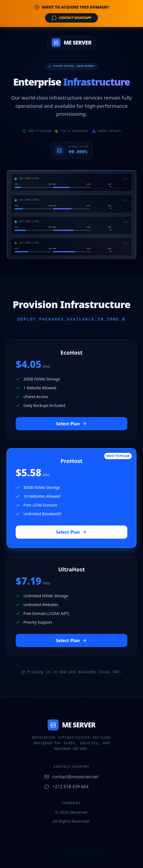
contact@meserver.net (71, 777)
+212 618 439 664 (66, 787)
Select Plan (72, 424)
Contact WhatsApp (71, 18)
